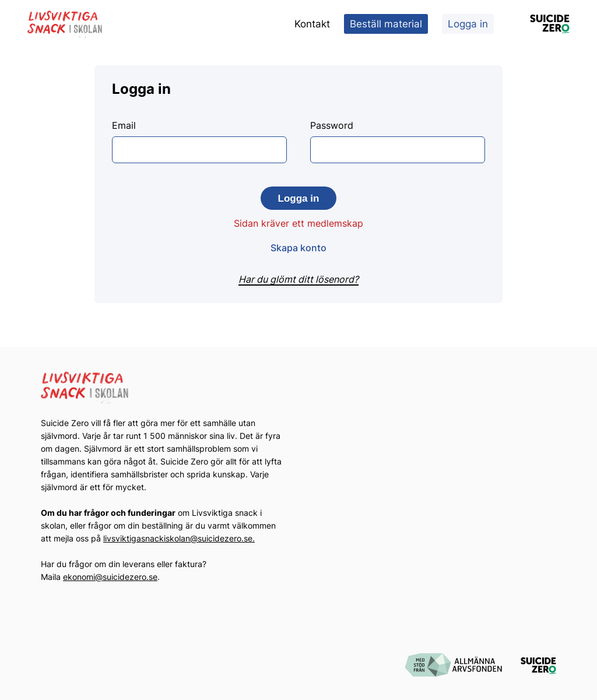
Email (199, 141)
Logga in (468, 24)
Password (398, 141)
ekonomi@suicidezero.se (110, 577)
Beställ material (386, 24)
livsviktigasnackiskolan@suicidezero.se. (179, 538)
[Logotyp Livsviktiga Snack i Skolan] (65, 24)
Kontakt (312, 24)
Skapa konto (298, 248)
